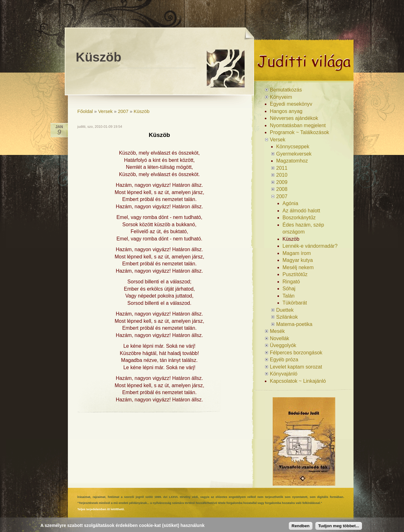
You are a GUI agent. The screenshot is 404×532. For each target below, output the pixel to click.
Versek (105, 111)
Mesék (277, 331)
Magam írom (297, 253)
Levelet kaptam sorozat (296, 367)
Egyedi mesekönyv (291, 104)
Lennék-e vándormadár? (310, 246)
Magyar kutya (298, 260)
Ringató (291, 282)
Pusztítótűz (295, 274)
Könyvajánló (284, 374)
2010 (282, 175)
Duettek (285, 310)
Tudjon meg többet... (339, 526)
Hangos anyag (286, 111)
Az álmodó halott (301, 211)
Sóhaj (289, 289)
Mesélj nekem (298, 267)
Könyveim (281, 97)
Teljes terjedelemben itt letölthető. (101, 509)
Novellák (279, 338)
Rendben (301, 526)
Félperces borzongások (296, 353)
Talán (288, 296)
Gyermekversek (294, 154)
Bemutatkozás (286, 90)
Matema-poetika (294, 324)
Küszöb (142, 111)
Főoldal (85, 111)
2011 (282, 168)
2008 (282, 189)
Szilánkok (287, 317)
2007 (123, 111)
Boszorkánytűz (299, 218)
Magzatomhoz (292, 161)
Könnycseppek (293, 147)
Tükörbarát (295, 303)
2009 (282, 182)
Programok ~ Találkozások (300, 132)
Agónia (290, 203)
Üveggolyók (283, 345)
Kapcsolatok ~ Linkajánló (298, 381)
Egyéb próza (284, 360)
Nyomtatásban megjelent (298, 125)
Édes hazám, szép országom (303, 228)
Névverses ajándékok (294, 118)
